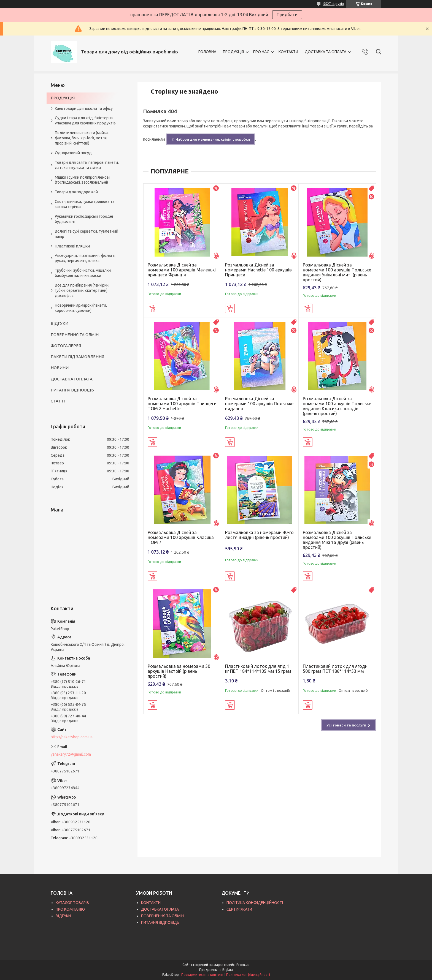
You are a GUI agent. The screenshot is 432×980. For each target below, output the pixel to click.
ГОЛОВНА (207, 52)
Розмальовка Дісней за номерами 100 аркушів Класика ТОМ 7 (181, 537)
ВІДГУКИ (60, 323)
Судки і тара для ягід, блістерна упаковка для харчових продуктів (85, 120)
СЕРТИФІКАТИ (239, 909)
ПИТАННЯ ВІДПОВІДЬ (72, 390)
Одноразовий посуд (73, 153)
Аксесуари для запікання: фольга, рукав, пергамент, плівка (85, 258)
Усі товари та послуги (346, 725)
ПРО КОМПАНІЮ (70, 909)
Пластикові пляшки (72, 246)
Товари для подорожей (76, 192)
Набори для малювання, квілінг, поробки (213, 139)
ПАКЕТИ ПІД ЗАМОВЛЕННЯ (77, 357)
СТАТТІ (58, 401)
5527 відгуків (333, 4)
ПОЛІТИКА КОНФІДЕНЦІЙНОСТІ (255, 903)
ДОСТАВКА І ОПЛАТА (72, 379)
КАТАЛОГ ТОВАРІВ (72, 903)
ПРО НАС (261, 52)
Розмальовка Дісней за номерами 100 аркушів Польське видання (259, 404)
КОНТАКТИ (288, 52)
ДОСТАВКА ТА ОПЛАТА (326, 52)
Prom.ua (243, 965)
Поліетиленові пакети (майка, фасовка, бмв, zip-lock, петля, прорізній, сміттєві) (82, 138)
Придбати (287, 15)
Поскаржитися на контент (202, 975)
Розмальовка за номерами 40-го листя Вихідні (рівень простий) (259, 535)
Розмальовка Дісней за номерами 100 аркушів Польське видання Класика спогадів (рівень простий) (337, 406)
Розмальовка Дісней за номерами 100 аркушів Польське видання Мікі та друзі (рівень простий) (337, 540)
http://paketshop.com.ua (72, 737)
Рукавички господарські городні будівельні (84, 219)
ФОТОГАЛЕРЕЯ (66, 346)
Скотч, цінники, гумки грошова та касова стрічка (85, 204)
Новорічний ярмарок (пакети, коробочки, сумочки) (81, 308)
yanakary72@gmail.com (71, 754)
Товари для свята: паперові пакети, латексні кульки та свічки (87, 165)
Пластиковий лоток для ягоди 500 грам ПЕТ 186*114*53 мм (335, 669)
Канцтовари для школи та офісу (84, 108)
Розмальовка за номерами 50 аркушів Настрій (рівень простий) (179, 671)
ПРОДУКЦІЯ (233, 52)
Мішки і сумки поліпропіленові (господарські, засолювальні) (82, 180)
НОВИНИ (60, 368)
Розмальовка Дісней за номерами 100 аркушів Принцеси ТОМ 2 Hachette (182, 404)
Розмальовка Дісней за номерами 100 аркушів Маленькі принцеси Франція (182, 270)
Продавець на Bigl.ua (216, 970)
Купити (152, 308)
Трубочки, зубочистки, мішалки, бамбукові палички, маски (83, 273)
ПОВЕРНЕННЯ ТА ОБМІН (75, 335)
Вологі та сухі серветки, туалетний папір (87, 234)
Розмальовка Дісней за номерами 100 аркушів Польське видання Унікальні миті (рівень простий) (337, 272)
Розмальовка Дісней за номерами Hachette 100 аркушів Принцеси (258, 270)
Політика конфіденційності (248, 975)
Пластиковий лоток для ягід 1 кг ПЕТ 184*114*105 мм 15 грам (258, 669)
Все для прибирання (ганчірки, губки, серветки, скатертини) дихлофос (82, 290)
